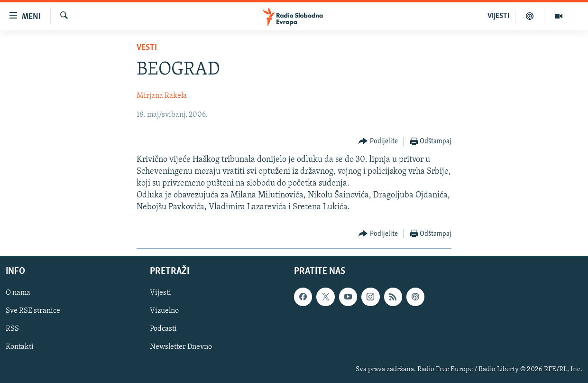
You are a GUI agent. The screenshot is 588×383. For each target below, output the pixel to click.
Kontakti (20, 347)
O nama (18, 293)
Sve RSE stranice (33, 311)
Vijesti (161, 293)
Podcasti (163, 329)
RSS (12, 329)
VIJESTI (498, 16)
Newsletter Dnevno (181, 347)
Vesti (147, 48)
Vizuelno (164, 311)
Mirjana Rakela (162, 96)
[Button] (378, 142)
